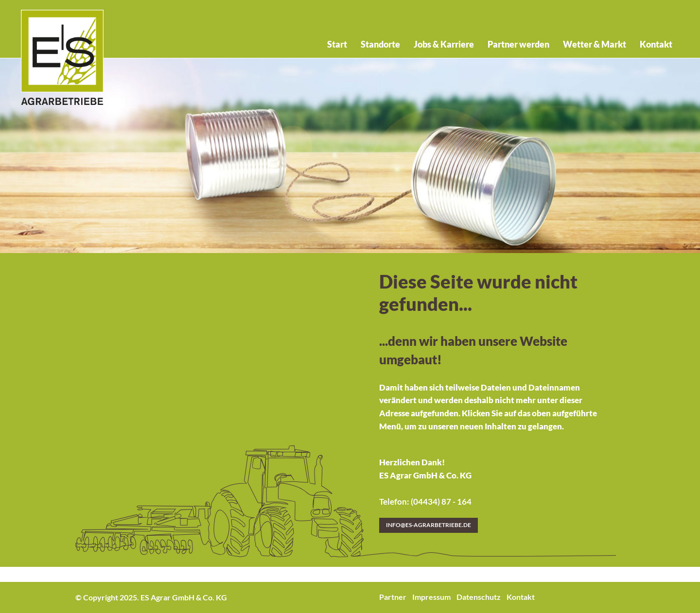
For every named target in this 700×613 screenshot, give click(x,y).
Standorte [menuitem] (380, 44)
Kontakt (521, 597)
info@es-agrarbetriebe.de (429, 525)
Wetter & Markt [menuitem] (595, 44)
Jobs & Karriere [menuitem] (444, 44)
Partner (393, 597)
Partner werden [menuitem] (518, 44)
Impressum (431, 597)
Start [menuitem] (337, 44)
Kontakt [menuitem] (656, 44)
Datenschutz (479, 597)
